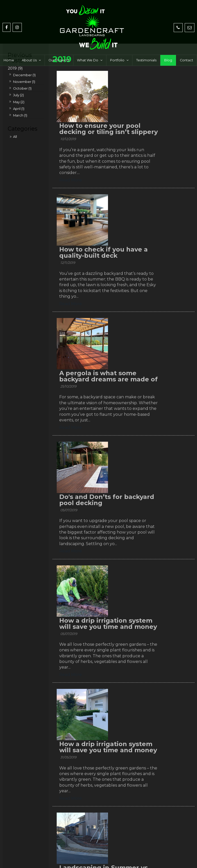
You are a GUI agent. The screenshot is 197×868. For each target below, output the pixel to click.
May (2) (19, 102)
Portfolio (117, 48)
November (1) (24, 82)
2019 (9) (15, 68)
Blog (168, 48)
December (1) (24, 75)
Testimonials (146, 48)
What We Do (88, 48)
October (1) (22, 88)
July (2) (18, 95)
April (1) (19, 109)
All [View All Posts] (15, 137)
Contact (186, 48)
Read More (123, 141)
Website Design (87, 860)
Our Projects (59, 48)
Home (9, 48)
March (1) (20, 115)
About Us (29, 48)
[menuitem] (21, 844)
